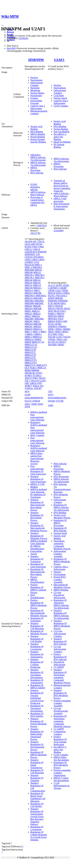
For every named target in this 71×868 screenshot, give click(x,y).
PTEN (60, 319)
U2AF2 (59, 337)
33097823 (41, 225)
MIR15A (37, 285)
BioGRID (11, 48)
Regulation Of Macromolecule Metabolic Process (39, 613)
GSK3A (37, 249)
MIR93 (38, 339)
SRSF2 (58, 332)
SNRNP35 (53, 327)
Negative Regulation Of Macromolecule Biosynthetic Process (37, 505)
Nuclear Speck (60, 98)
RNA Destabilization (37, 596)
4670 (27, 391)
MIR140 (29, 280)
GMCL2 (29, 249)
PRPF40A (52, 319)
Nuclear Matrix (37, 93)
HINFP (51, 298)
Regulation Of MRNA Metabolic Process (39, 755)
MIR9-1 (30, 334)
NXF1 (63, 311)
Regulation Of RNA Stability (37, 715)
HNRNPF (42, 252)
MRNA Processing (35, 169)
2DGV (28, 404)
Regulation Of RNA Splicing (60, 529)
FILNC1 (52, 296)
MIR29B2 (39, 319)
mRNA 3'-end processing (60, 200)
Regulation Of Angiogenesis (37, 681)
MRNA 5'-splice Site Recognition (61, 779)
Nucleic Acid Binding (36, 128)
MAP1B (59, 306)
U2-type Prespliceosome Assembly (61, 711)
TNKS (35, 378)
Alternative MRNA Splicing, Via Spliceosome (38, 157)
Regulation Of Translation (37, 619)
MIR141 (37, 280)
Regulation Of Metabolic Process (39, 632)
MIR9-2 (38, 334)
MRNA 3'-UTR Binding (37, 486)
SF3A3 (51, 324)
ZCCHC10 (53, 342)
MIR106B (29, 270)
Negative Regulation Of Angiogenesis (37, 654)
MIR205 (29, 306)
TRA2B (52, 337)
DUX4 (39, 244)
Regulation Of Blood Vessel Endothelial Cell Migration (38, 797)
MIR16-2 (29, 290)
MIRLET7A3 (31, 347)
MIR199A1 (30, 296)
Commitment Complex (60, 733)
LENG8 (28, 257)
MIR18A (29, 293)
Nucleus (34, 77)
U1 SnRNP (59, 667)
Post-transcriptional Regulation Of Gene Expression (38, 470)
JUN (38, 254)
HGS (35, 252)
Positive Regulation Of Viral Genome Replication (60, 741)
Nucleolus (35, 88)
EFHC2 (59, 293)
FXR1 (35, 247)
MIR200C (39, 303)
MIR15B (29, 288)
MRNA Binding (38, 134)
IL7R (50, 303)
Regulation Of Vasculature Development (37, 708)
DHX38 (52, 293)
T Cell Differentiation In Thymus (62, 786)
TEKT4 (28, 378)
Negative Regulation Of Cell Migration (37, 626)
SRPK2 (59, 329)
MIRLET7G (30, 365)
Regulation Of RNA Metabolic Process (61, 765)
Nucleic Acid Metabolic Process (62, 516)
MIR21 (28, 311)
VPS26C (52, 339)
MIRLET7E (30, 357)
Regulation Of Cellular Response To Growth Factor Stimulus (39, 836)
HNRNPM (36, 60)
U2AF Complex (61, 106)
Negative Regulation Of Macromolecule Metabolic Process (39, 527)
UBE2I (33, 383)
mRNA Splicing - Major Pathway (38, 193)
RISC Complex (37, 435)
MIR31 (37, 321)
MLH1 (67, 308)
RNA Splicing (37, 173)
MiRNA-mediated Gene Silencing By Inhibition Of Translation (39, 493)
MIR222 (37, 314)
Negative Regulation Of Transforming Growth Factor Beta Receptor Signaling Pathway (37, 817)
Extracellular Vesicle (36, 553)
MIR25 (28, 316)
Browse (10, 32)
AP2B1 (66, 285)
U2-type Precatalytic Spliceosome (59, 595)
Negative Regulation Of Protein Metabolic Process (39, 723)
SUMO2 (29, 375)
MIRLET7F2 (31, 363)
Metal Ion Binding (62, 142)
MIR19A (29, 298)
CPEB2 (65, 290)
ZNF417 (62, 342)
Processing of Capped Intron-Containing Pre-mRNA (38, 201)
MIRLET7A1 (38, 342)
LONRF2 (29, 262)
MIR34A (29, 324)
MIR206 (37, 306)
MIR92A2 (29, 339)
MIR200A (39, 301)
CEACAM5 (30, 244)
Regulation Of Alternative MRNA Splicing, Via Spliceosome (61, 604)
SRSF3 (65, 332)
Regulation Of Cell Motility (37, 805)
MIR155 (29, 285)
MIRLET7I (42, 365)
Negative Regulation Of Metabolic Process (39, 536)
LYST (36, 262)
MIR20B (37, 308)
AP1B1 (59, 285)
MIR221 (29, 314)
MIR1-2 (28, 267)
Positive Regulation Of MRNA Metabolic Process (39, 604)
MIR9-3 (28, 337)
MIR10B (29, 272)
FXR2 (41, 247)
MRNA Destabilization (37, 581)
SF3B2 (58, 324)
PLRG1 (33, 368)
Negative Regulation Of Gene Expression (38, 479)
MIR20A (29, 308)
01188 (27, 395)
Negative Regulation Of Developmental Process (37, 746)
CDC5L (41, 242)
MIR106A (37, 267)
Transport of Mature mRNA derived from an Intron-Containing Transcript (62, 186)
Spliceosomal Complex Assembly (60, 554)
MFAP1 (60, 308)
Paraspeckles (36, 96)
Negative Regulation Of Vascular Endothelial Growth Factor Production (37, 697)
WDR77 (28, 386)
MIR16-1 (38, 288)
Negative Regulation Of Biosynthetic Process (37, 516)
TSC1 (27, 381)
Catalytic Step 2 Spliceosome (38, 107)
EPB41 (67, 293)
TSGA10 (35, 381)
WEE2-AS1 (38, 386)
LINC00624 (38, 257)
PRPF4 (61, 316)
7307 (50, 391)
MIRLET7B (30, 350)
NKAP (57, 311)
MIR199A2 (41, 296)
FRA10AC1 (62, 296)
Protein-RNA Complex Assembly (60, 580)
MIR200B (29, 303)
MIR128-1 (30, 275)
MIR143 (29, 283)
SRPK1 (51, 329)
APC (35, 242)
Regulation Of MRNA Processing (60, 523)
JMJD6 (57, 303)
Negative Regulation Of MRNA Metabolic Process (62, 625)
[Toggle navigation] (2, 25)
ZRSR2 (61, 345)
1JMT (51, 405)
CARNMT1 (53, 288)
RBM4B (35, 370)
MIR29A (36, 316)
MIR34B (37, 324)
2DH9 (34, 404)
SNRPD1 (62, 327)
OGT (27, 368)
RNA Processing (61, 477)
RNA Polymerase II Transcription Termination (62, 206)
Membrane (35, 90)
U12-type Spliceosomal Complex (60, 634)
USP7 (40, 383)
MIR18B (37, 293)
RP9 (65, 321)
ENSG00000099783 (34, 398)
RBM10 (52, 321)
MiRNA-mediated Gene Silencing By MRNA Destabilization (39, 545)
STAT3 (39, 373)
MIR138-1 (30, 278)
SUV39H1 (53, 334)
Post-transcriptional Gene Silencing (37, 440)
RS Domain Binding (59, 146)
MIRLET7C (30, 352)
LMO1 (28, 260)
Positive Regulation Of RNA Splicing (60, 657)
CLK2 (58, 290)
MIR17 (37, 290)
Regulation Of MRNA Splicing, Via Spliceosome (61, 507)
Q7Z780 (60, 401)
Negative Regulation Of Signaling (37, 778)
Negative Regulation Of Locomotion (37, 647)
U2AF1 (59, 60)
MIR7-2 (36, 332)
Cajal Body (59, 96)
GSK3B (28, 252)
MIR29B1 (29, 319)
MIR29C (29, 321)
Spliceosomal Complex (36, 84)
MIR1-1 (38, 265)
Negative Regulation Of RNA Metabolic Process (61, 694)
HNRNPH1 (30, 254)
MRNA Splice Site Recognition (61, 759)
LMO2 (35, 260)
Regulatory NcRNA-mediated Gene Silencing (39, 448)
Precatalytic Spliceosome (59, 663)
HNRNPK (53, 301)
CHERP (63, 288)
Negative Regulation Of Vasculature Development (37, 674)
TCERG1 (37, 375)
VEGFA (67, 337)
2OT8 (27, 407)
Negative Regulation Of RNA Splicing (60, 641)
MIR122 (37, 272)
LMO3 (41, 260)
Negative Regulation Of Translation (37, 559)
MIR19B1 (38, 298)
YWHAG (29, 388)
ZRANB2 (52, 345)
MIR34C (29, 327)
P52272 (28, 401)
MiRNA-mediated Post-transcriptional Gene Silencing (39, 416)
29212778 (35, 233)
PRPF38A (52, 316)
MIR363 (37, 327)
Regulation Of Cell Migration (37, 771)
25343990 (58, 231)
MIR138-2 (40, 278)
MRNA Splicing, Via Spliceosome (38, 164)
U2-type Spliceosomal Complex (60, 649)
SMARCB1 (30, 373)
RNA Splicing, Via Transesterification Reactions (62, 488)
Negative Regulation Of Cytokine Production (37, 663)
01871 (51, 395)
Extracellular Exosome (36, 102)
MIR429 (29, 329)
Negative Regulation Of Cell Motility (37, 639)
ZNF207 (38, 388)
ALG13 (51, 285)
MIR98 (28, 342)
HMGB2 (59, 298)
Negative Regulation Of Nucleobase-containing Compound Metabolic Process (62, 676)
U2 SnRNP (59, 729)
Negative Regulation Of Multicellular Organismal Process (37, 734)
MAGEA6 (29, 265)
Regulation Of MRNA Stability (38, 686)
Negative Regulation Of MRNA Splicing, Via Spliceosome (61, 614)
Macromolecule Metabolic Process (62, 586)
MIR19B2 (29, 301)
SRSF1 (51, 332)
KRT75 (51, 306)
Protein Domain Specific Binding (38, 141)
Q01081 (52, 401)
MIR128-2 (40, 275)
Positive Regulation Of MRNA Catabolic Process (38, 589)
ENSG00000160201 (57, 398)
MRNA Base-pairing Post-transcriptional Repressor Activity (37, 458)
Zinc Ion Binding (61, 132)
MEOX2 (52, 308)
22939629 (23, 38)
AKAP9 (28, 242)
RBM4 (28, 370)
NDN (50, 311)
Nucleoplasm (36, 80)
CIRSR (51, 290)
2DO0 (40, 404)
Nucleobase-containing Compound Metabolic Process (62, 545)
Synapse (34, 98)
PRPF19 (60, 314)
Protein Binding (38, 137)
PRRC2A (42, 368)
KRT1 (63, 303)
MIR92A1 (37, 337)
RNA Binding (37, 132)
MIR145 (37, 283)
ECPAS (28, 247)
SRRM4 (66, 329)
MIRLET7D (30, 355)
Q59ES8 (36, 401)
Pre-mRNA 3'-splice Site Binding (60, 137)
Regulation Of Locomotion (37, 828)
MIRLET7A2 (31, 345)
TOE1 (61, 334)
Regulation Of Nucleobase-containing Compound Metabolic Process (62, 721)
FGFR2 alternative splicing (35, 187)
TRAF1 (42, 378)
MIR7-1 (28, 332)
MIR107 (38, 270)
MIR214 (36, 311)
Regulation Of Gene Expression (38, 565)
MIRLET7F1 (31, 360)
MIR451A (38, 329)
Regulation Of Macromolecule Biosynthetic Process (37, 573)
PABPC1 (52, 314)
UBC (27, 383)
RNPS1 (59, 321)
